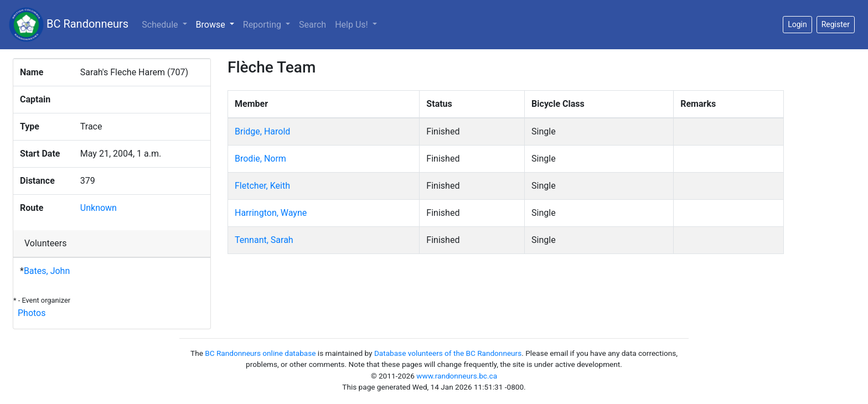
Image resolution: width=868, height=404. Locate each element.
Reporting (263, 25)
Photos (32, 313)
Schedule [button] (161, 25)
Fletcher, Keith (262, 186)
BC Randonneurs (69, 25)
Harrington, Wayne (271, 213)
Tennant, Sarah (264, 240)
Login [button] (797, 24)
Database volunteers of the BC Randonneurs (448, 353)
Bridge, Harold (262, 131)
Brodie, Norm (260, 159)
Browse (217, 24)
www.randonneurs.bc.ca (457, 376)
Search (312, 25)
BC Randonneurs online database (260, 353)
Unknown (99, 208)
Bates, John (47, 271)
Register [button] (836, 24)
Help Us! (352, 25)
